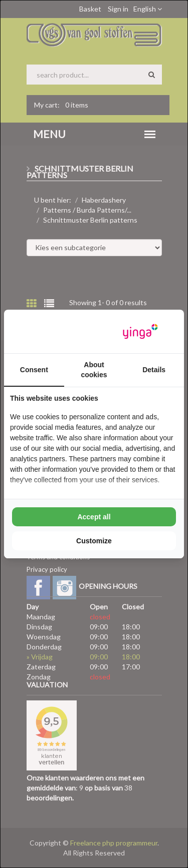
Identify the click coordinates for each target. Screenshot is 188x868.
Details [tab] (154, 370)
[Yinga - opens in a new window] (140, 331)
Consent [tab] (34, 370)
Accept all (94, 517)
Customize (94, 541)
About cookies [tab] (94, 370)
